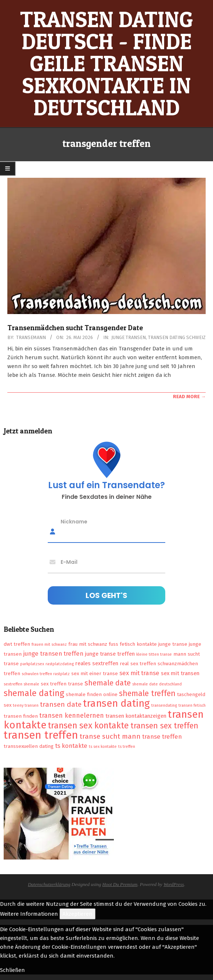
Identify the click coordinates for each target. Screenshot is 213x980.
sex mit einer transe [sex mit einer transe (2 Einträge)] (95, 673)
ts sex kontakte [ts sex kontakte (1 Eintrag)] (103, 747)
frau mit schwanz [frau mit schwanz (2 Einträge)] (88, 644)
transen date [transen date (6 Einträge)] (61, 704)
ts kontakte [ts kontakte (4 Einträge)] (71, 746)
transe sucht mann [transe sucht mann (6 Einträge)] (110, 736)
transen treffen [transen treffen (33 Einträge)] (41, 735)
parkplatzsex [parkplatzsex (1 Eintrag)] (32, 664)
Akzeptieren (77, 914)
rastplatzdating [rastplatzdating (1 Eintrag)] (60, 664)
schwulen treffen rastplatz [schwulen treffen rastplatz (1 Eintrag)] (46, 674)
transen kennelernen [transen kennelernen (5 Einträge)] (72, 716)
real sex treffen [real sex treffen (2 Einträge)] (138, 664)
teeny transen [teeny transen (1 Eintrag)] (26, 705)
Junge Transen (129, 337)
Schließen (12, 970)
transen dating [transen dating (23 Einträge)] (116, 703)
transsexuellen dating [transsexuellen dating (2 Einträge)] (29, 746)
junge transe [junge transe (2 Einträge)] (173, 644)
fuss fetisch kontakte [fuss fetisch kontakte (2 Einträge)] (133, 644)
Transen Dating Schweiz (177, 337)
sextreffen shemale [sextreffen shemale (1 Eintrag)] (21, 684)
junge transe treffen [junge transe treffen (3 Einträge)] (110, 654)
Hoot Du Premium (120, 884)
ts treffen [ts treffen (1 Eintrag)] (127, 747)
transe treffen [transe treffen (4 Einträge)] (162, 736)
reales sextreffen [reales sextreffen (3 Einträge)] (97, 663)
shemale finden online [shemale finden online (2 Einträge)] (92, 694)
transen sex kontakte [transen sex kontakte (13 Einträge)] (88, 725)
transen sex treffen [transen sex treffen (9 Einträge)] (164, 726)
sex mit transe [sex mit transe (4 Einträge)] (139, 673)
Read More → (189, 397)
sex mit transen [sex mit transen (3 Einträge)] (180, 673)
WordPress (174, 884)
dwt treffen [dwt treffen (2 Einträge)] (17, 644)
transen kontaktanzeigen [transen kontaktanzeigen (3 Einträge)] (136, 716)
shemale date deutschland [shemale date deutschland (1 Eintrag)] (157, 684)
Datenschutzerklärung (49, 884)
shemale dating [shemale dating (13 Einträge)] (34, 693)
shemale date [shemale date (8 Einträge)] (108, 683)
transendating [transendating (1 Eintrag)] (164, 705)
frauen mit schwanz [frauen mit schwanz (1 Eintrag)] (49, 644)
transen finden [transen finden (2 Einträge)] (21, 716)
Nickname (74, 521)
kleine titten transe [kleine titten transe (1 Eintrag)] (154, 654)
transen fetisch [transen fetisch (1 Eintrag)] (192, 705)
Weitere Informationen (29, 914)
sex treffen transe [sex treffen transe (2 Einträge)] (62, 684)
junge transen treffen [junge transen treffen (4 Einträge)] (53, 653)
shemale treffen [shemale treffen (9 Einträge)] (147, 693)
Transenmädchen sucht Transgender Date (75, 328)
